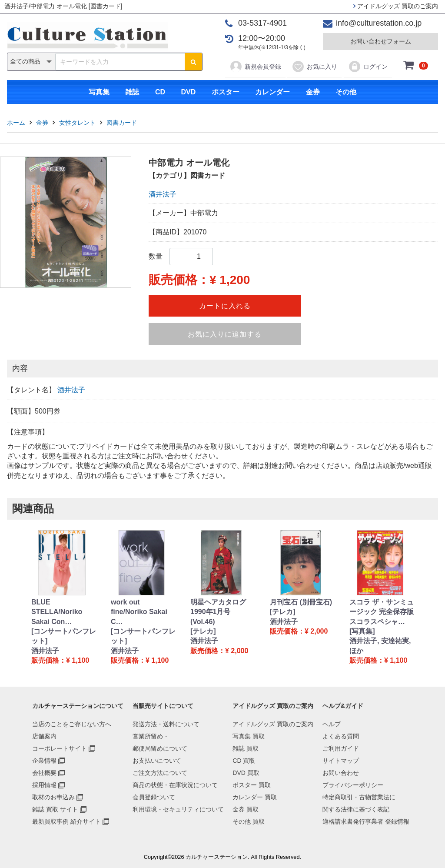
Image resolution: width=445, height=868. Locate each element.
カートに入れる (225, 306)
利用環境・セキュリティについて (178, 809)
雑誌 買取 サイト (55, 809)
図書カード (122, 123)
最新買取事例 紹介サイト (66, 821)
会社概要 (44, 773)
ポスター (226, 92)
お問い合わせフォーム (381, 41)
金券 (313, 92)
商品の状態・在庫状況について (175, 785)
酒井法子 (163, 194)
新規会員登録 (255, 67)
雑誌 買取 (246, 748)
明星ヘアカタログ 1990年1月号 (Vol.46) (218, 612)
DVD (188, 92)
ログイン (368, 67)
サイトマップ (341, 761)
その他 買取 (249, 821)
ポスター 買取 (252, 785)
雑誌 (132, 92)
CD (160, 92)
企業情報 (44, 761)
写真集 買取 (249, 736)
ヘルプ (332, 724)
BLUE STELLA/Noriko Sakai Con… (57, 612)
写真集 (99, 92)
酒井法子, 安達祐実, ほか (380, 646)
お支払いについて (157, 761)
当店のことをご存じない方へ (72, 724)
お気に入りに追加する (225, 334)
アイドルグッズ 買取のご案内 (396, 6)
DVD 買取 (246, 773)
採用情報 (44, 785)
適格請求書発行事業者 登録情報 (366, 821)
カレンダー (272, 92)
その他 (346, 92)
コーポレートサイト (60, 748)
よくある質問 (341, 736)
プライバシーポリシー (353, 785)
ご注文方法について (160, 773)
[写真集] (362, 631)
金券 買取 (246, 809)
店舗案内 (44, 736)
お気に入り (314, 67)
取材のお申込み (53, 797)
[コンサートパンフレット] (64, 636)
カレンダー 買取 (255, 797)
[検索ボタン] (193, 62)
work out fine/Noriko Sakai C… (139, 612)
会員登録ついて (154, 797)
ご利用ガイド (341, 748)
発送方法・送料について (166, 724)
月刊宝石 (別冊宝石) (301, 602)
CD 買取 (244, 761)
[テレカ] (203, 631)
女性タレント (77, 123)
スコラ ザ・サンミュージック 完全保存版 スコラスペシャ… (382, 612)
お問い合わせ (341, 773)
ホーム (16, 123)
